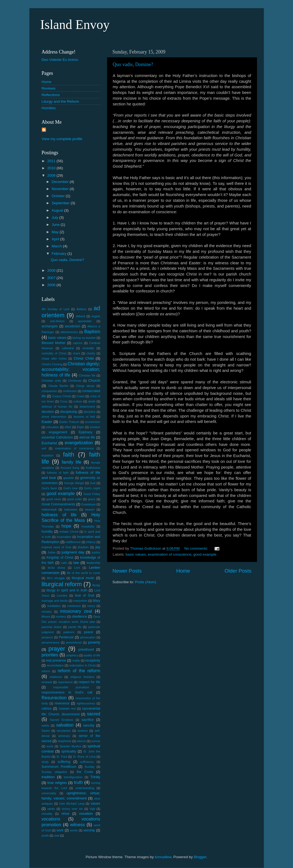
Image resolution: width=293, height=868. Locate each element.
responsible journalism (71, 687)
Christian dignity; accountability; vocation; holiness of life (71, 369)
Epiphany (85, 432)
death (92, 401)
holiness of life (59, 515)
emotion (95, 427)
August (58, 210)
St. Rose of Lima (84, 757)
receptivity (93, 660)
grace (92, 499)
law (76, 563)
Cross (64, 401)
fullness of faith (58, 473)
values (95, 804)
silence (81, 741)
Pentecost (66, 637)
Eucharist (49, 443)
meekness (74, 606)
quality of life (92, 655)
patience (69, 632)
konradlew (163, 857)
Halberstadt (49, 509)
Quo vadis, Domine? (133, 64)
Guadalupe (88, 504)
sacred (94, 714)
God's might (92, 488)
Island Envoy (75, 24)
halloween (71, 509)
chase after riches (54, 359)
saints (46, 725)
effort (68, 427)
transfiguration (73, 777)
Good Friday (92, 494)
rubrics (47, 709)
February (60, 254)
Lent (77, 568)
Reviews (49, 88)
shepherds (64, 741)
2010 (52, 168)
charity (91, 353)
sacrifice (88, 720)
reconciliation (55, 665)
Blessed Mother (54, 343)
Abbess (81, 309)
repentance (65, 682)
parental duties (52, 627)
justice (96, 552)
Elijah (80, 427)
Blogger (200, 857)
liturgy (96, 585)
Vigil (92, 809)
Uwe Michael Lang (72, 804)
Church (94, 380)
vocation (86, 814)
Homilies (49, 108)
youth (45, 836)
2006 (52, 285)
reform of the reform (79, 671)
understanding (85, 788)
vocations (51, 819)
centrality (88, 348)
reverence (62, 703)
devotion (48, 412)
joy (98, 547)
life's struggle (56, 578)
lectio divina (57, 568)
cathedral (68, 348)
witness (77, 825)
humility (47, 532)
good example (205, 554)
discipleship (69, 412)
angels (96, 316)
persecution (88, 637)
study (45, 762)
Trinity (95, 777)
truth (78, 782)
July (56, 217)
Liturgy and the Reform (60, 101)
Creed (80, 396)
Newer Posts (127, 571)
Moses (46, 617)
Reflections (51, 95)
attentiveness (69, 332)
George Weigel (74, 483)
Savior (46, 731)
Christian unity (52, 381)
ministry (47, 612)
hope (66, 526)
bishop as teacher (84, 338)
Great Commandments (58, 504)
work (60, 830)
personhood (74, 642)
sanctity (89, 725)
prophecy (72, 655)
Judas (52, 552)
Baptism (92, 331)
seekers (83, 731)
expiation (48, 455)
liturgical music (83, 578)
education (52, 427)
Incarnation (64, 537)
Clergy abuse (85, 386)
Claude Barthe (58, 386)
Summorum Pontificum (59, 767)
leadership (93, 563)
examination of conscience (170, 554)
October (59, 196)
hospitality (88, 526)
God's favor (49, 488)
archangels (50, 326)
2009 (52, 175)
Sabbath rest (67, 709)
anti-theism (57, 321)
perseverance (51, 642)
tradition (48, 777)
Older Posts (238, 571)
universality (49, 793)
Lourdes (62, 596)
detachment (87, 407)
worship (89, 830)
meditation (54, 606)
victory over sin (72, 809)
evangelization (79, 443)
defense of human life (57, 407)
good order (75, 499)
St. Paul (62, 757)
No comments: (197, 548)
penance (47, 637)
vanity (51, 809)
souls (50, 746)
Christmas (75, 381)
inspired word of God (56, 547)
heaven (90, 509)
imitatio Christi (69, 532)
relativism (56, 677)
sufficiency (87, 762)
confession (70, 391)
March (57, 246)
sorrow (96, 741)
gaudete (69, 478)
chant (76, 353)
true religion (57, 783)
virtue (65, 814)
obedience (79, 617)
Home (183, 571)
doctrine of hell (84, 417)
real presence (56, 660)
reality (76, 660)
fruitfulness (93, 468)
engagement (58, 432)
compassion (50, 391)
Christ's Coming (52, 364)
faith (69, 454)
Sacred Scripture (61, 720)
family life (72, 462)
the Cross (85, 772)
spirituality (69, 751)
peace (88, 632)
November (61, 189)
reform (46, 671)
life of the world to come (83, 573)
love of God (84, 596)
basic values (136, 554)
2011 (52, 161)
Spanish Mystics (70, 746)
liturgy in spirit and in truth (67, 590)
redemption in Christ (82, 665)
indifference (73, 542)
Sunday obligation (55, 772)
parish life (75, 627)
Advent (81, 316)
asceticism (73, 326)
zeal (57, 836)
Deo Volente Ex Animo (60, 60)
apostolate (85, 321)
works (74, 830)
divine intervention (54, 417)
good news (54, 499)
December (61, 182)
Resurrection (54, 698)
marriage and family (55, 601)
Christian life (87, 375)
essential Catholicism (57, 437)
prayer (57, 649)
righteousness (86, 703)
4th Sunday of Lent (56, 309)
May (56, 232)
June (56, 225)
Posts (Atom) (146, 582)
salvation (65, 725)
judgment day (73, 552)
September (61, 203)
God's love (70, 488)
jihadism (83, 547)
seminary (64, 736)
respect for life (89, 682)
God (93, 483)
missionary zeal (76, 611)
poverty (94, 642)
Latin (64, 563)
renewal (47, 682)
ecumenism (93, 422)
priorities (50, 655)
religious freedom (82, 677)
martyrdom (80, 601)
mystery (61, 617)
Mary (97, 601)
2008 (52, 270)
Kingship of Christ (60, 558)
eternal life (87, 437)
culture (78, 401)
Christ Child (84, 358)
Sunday (90, 767)
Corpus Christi (61, 396)
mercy (91, 606)
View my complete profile (62, 139)
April (56, 239)
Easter (47, 422)
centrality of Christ (54, 353)
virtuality (47, 814)
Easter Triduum (69, 422)
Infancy (91, 542)
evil (44, 448)
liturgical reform (62, 584)
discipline (89, 412)
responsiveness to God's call (67, 692)
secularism (64, 731)
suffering (64, 762)
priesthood (86, 650)
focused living (70, 468)
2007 (52, 278)
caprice (78, 343)
